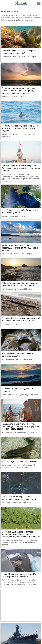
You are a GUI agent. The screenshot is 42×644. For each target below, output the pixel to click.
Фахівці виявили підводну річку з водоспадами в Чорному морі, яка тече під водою (20, 248)
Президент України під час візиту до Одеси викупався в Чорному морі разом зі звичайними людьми (20, 426)
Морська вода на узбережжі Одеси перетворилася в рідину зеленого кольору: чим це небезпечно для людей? (21, 534)
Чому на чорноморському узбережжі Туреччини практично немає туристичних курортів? (21, 168)
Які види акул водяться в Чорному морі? (21, 462)
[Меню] (39, 4)
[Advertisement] (21, 605)
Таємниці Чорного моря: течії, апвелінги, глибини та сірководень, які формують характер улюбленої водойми (21, 91)
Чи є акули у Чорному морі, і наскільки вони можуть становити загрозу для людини (20, 128)
